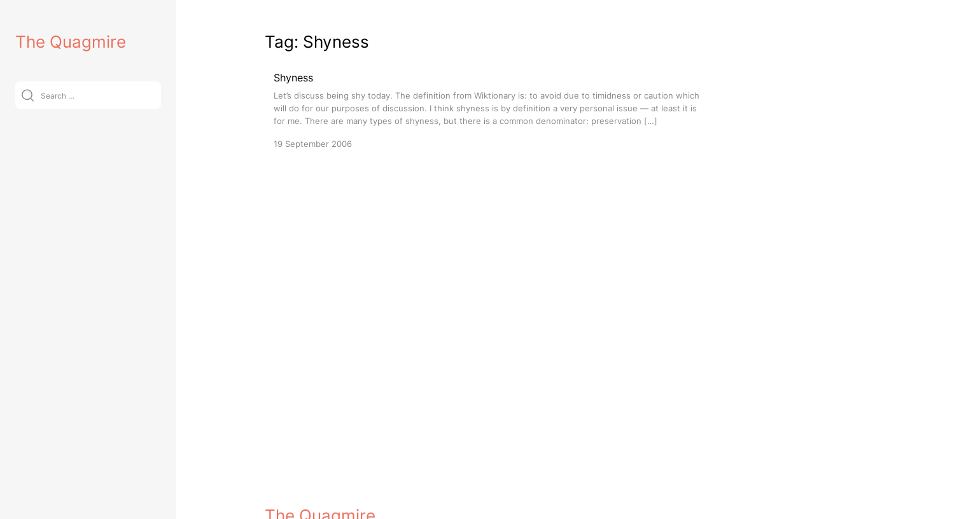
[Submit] (28, 95)
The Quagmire (71, 42)
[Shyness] (487, 110)
